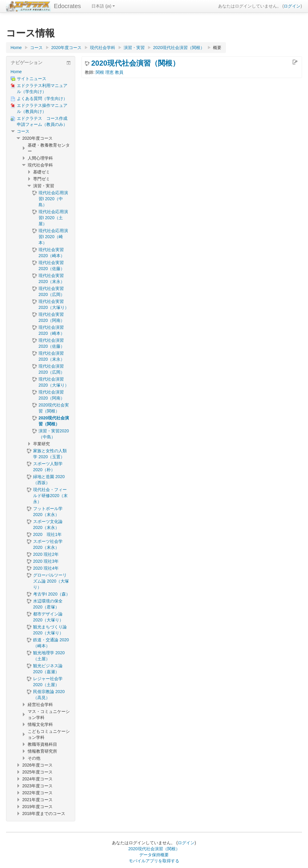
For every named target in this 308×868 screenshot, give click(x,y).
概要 (217, 48)
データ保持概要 (154, 855)
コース (23, 131)
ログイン (292, 6)
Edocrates (67, 6)
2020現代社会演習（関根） (135, 63)
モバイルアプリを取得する (154, 861)
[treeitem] (41, 72)
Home (16, 72)
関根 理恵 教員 (109, 72)
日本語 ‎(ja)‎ (103, 6)
